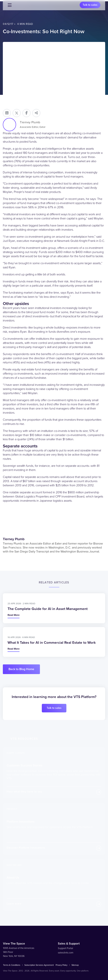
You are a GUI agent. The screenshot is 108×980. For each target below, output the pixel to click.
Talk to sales (90, 5)
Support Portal (65, 948)
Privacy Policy (61, 965)
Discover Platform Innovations (26, 848)
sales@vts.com (66, 953)
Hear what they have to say (24, 792)
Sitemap (75, 965)
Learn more (14, 904)
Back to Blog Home (21, 669)
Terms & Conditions (12, 965)
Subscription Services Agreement (39, 965)
